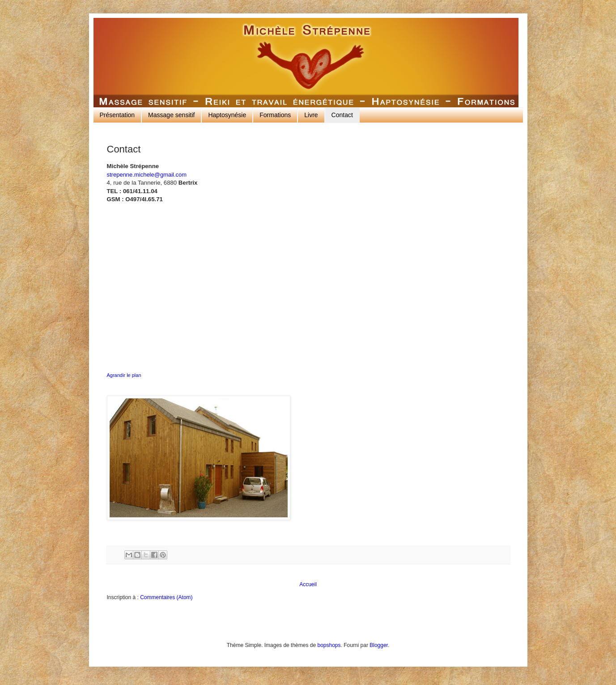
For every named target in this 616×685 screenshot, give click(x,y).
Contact (342, 115)
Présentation (117, 115)
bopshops (329, 645)
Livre (311, 115)
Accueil (308, 584)
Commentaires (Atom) (166, 597)
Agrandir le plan (124, 375)
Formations (275, 115)
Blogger (379, 645)
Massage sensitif (171, 115)
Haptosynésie (227, 115)
